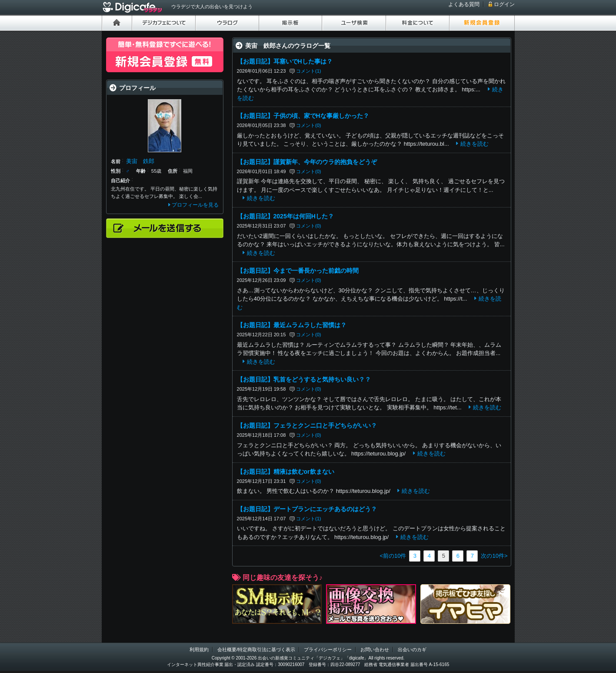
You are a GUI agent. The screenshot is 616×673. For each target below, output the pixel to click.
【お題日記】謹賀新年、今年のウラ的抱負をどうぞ (307, 162)
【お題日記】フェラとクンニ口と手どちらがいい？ (307, 425)
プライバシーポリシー (328, 650)
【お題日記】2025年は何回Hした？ (285, 216)
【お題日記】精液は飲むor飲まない (286, 472)
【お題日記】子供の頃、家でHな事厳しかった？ (303, 116)
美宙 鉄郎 (140, 161)
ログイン (504, 4)
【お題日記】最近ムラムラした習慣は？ (292, 325)
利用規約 (199, 650)
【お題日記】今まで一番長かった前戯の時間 (298, 271)
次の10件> (494, 556)
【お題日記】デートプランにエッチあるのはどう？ (307, 509)
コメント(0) (309, 125)
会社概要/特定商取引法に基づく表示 (256, 650)
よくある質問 (464, 4)
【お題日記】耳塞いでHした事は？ (285, 61)
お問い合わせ (375, 650)
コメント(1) (309, 71)
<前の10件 (393, 556)
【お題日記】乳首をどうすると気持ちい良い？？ (304, 379)
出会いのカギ (412, 650)
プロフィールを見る (195, 205)
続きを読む (474, 144)
